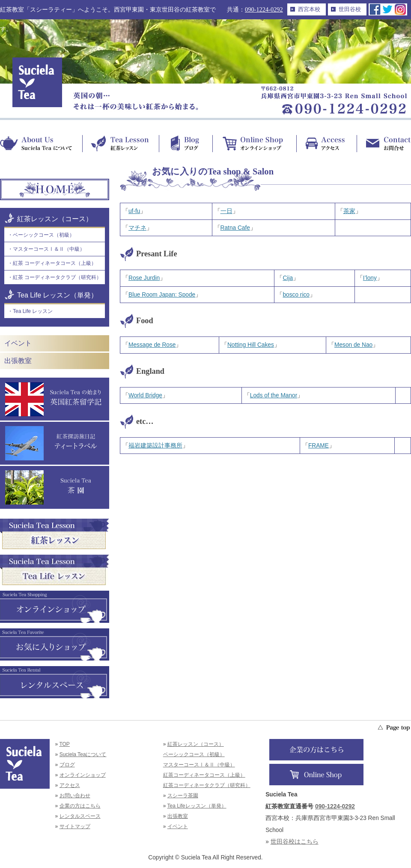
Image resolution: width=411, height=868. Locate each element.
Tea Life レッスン (33, 311)
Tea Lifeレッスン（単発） (197, 806)
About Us (41, 144)
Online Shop (254, 144)
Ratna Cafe (235, 228)
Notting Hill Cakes (251, 345)
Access (326, 144)
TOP (64, 744)
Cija (288, 278)
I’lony (370, 278)
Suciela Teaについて (83, 754)
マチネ (137, 228)
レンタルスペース (80, 816)
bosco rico (296, 295)
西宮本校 (309, 9)
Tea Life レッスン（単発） (57, 295)
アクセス (70, 785)
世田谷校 (350, 9)
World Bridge (145, 395)
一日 (226, 211)
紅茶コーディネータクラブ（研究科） (207, 785)
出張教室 (18, 361)
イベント (18, 343)
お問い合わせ (75, 796)
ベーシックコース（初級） (44, 235)
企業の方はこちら (80, 806)
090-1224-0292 (264, 9)
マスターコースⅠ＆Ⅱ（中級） (49, 249)
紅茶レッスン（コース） (55, 219)
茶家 (349, 211)
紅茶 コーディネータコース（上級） (55, 263)
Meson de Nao (353, 345)
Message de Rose (152, 345)
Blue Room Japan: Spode (162, 295)
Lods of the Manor (274, 395)
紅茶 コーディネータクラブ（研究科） (57, 277)
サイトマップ (75, 826)
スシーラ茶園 (183, 796)
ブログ (67, 765)
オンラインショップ (83, 775)
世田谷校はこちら (295, 842)
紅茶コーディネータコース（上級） (204, 775)
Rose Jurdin (144, 278)
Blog (186, 144)
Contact (384, 144)
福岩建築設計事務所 (155, 446)
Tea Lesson (121, 144)
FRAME (319, 446)
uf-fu (134, 211)
